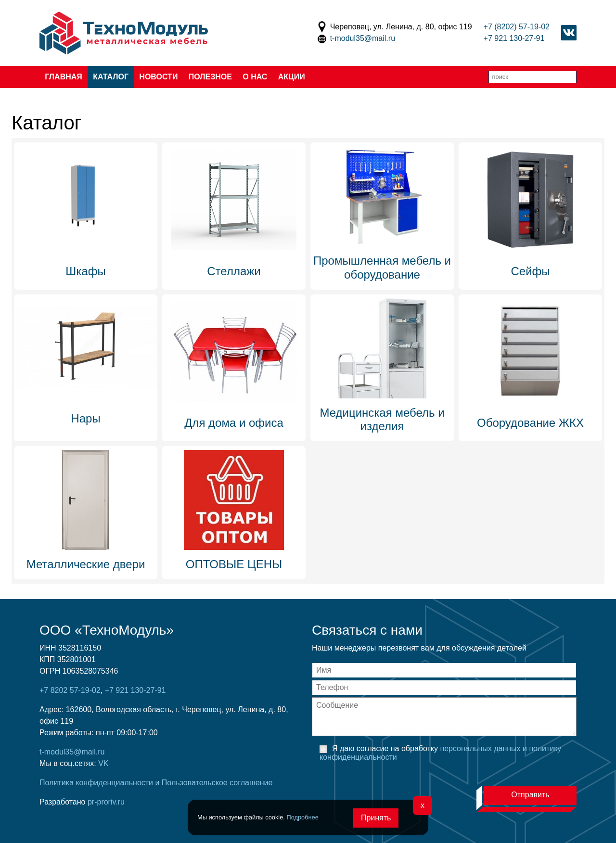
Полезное (210, 77)
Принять (376, 818)
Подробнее (302, 817)
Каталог (111, 77)
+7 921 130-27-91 (514, 38)
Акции (292, 77)
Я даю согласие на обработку (440, 753)
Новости (158, 77)
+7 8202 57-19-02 (70, 690)
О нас (255, 77)
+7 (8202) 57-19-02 (517, 27)
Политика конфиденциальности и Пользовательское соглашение (156, 783)
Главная (64, 77)
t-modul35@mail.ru (363, 38)
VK (103, 763)
